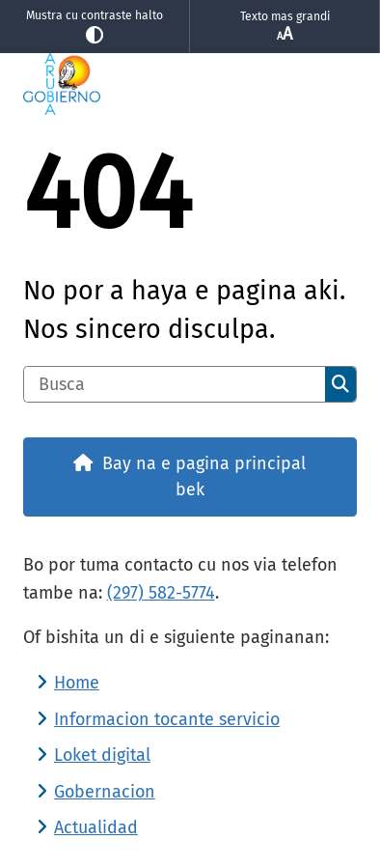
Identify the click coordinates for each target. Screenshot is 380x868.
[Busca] (175, 384)
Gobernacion (105, 792)
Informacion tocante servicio (167, 719)
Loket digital (102, 755)
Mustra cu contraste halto (95, 27)
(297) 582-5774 (161, 593)
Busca (340, 384)
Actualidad (96, 827)
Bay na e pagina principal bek (204, 476)
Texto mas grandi (285, 27)
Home (77, 683)
